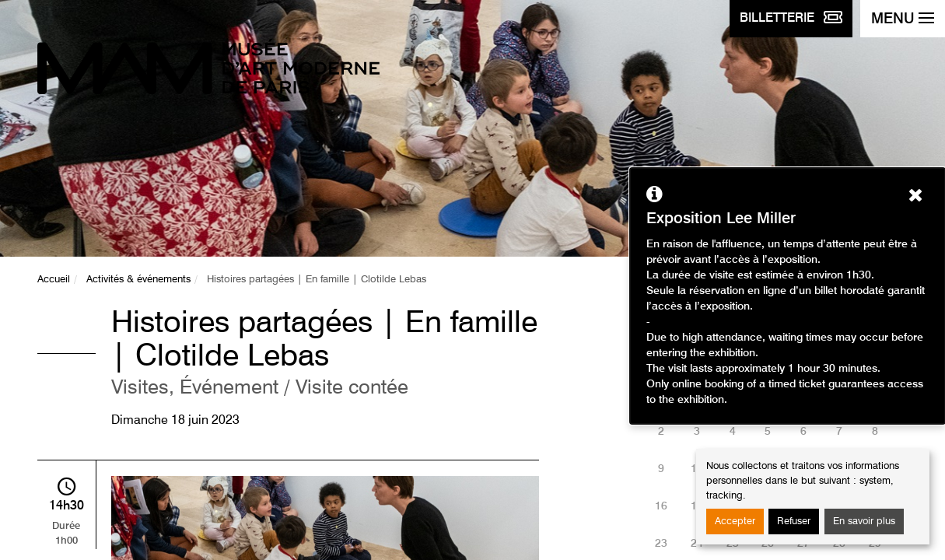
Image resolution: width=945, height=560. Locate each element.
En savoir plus (864, 521)
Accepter (735, 521)
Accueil (54, 280)
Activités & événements (138, 280)
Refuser (794, 521)
